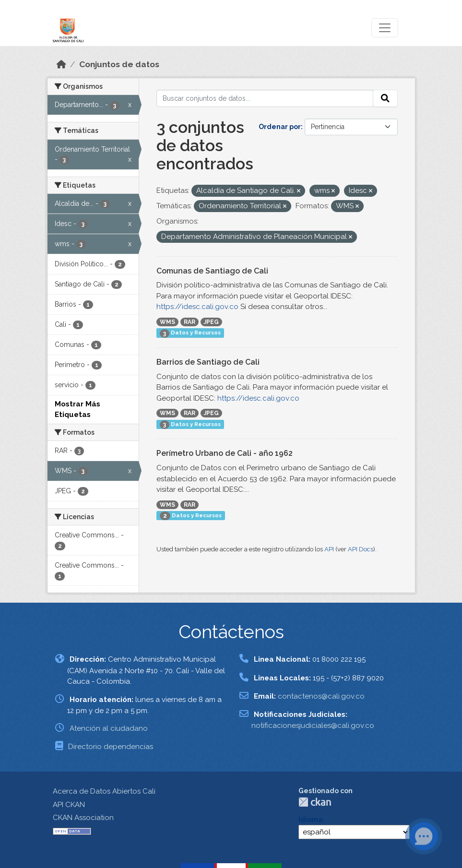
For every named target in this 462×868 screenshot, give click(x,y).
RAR (190, 322)
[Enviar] (385, 98)
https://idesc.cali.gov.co (197, 307)
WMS (167, 322)
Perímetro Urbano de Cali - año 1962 (225, 453)
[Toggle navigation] (385, 28)
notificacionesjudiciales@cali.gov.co (313, 725)
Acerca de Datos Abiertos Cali (104, 791)
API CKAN (69, 805)
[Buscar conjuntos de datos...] (265, 98)
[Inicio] (61, 64)
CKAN (315, 802)
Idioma (310, 820)
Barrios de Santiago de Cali (208, 362)
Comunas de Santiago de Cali (212, 271)
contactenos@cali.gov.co (321, 696)
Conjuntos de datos (119, 64)
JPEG (211, 322)
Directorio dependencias (111, 747)
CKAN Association (83, 818)
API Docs (361, 549)
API (329, 549)
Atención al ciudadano (109, 728)
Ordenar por (280, 127)
